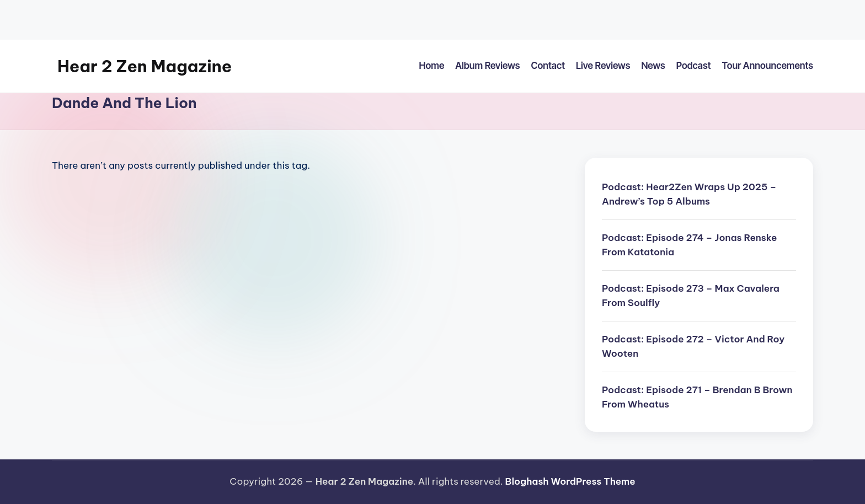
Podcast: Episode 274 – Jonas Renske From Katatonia (689, 245)
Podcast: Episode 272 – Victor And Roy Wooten (693, 346)
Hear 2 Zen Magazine (145, 66)
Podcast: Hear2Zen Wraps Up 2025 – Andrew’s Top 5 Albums (689, 194)
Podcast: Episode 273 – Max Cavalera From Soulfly (691, 296)
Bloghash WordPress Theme (570, 481)
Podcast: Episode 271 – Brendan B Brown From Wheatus (697, 397)
